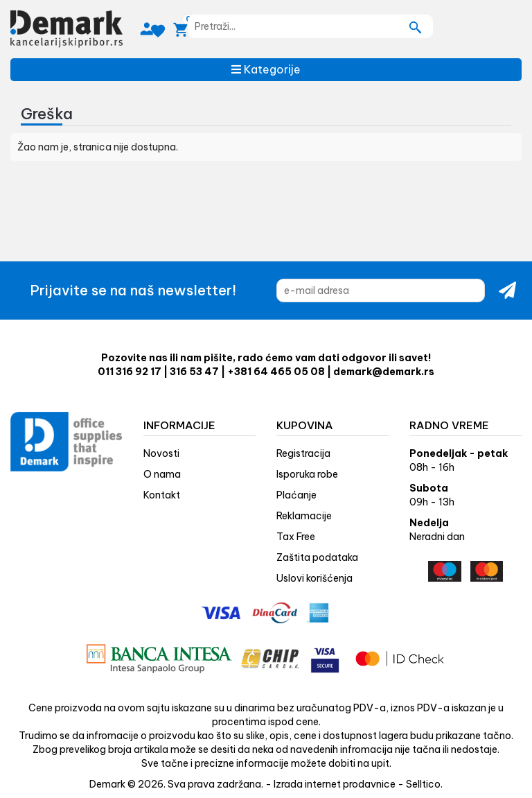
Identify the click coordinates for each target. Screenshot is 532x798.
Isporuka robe (307, 474)
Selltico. (424, 784)
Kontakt (162, 495)
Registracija (303, 453)
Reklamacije (304, 516)
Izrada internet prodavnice (335, 784)
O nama (162, 474)
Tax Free (296, 537)
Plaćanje (296, 495)
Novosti (161, 453)
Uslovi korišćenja (314, 578)
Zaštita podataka (317, 557)
